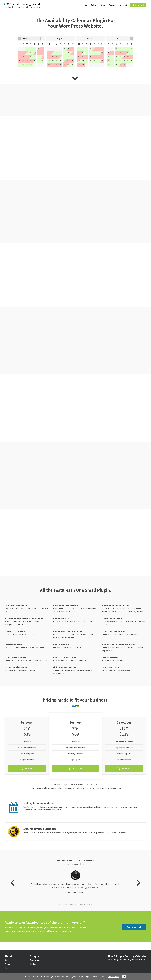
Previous (14, 895)
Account (123, 5)
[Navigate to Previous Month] (19, 39)
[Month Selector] (31, 39)
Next (137, 895)
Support (113, 5)
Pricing (94, 5)
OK (125, 977)
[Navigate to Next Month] (132, 39)
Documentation (36, 963)
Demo (103, 5)
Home (85, 5)
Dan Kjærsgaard (76, 907)
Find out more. (114, 976)
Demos (8, 963)
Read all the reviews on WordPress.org (75, 916)
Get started (138, 5)
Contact (33, 967)
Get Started (134, 938)
